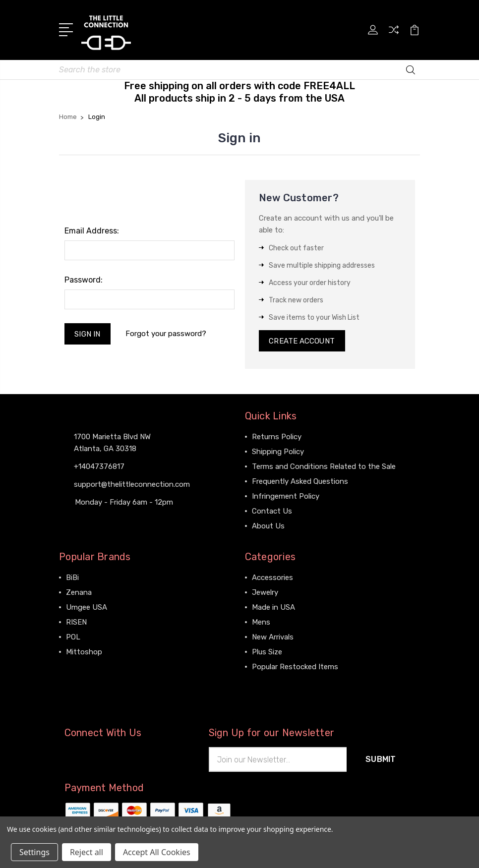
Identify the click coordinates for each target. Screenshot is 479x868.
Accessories (272, 578)
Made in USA (273, 607)
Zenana (79, 592)
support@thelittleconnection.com (132, 484)
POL (73, 637)
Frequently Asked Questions (300, 481)
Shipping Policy (278, 452)
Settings (34, 852)
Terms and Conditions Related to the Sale (324, 466)
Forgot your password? (166, 333)
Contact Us (272, 511)
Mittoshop (84, 652)
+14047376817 (99, 466)
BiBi (72, 578)
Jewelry (265, 592)
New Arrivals (273, 637)
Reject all (87, 852)
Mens (261, 622)
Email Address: (92, 230)
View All (80, 667)
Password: (84, 279)
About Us (268, 526)
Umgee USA (87, 607)
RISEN (76, 622)
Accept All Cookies (157, 852)
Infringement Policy (286, 496)
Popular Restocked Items (295, 667)
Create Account (302, 341)
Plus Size (267, 652)
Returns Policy (277, 437)
